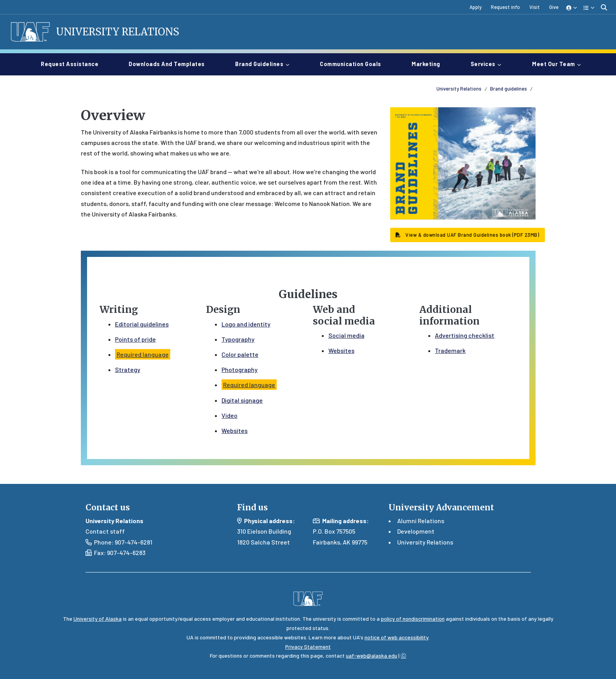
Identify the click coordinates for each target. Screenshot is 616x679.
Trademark (450, 350)
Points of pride (135, 339)
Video (229, 415)
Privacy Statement (308, 647)
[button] (572, 7)
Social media (346, 335)
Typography (238, 339)
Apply (476, 7)
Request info (505, 7)
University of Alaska (98, 619)
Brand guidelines (509, 89)
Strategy (128, 369)
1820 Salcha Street (264, 542)
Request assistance (73, 63)
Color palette (240, 354)
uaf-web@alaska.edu (372, 655)
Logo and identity (246, 324)
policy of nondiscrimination (413, 619)
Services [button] (483, 64)
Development (416, 531)
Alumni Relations (421, 521)
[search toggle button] (604, 7)
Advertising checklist (465, 335)
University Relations (118, 32)
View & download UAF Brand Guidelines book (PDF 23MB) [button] (467, 235)
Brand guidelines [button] (259, 64)
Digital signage (242, 400)
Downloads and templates (170, 63)
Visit (535, 7)
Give (554, 7)
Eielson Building (269, 531)
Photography (240, 369)
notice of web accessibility (396, 637)
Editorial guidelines (142, 324)
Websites (235, 430)
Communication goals (354, 63)
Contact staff (105, 531)
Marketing (429, 63)
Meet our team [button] (554, 64)
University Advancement (441, 507)
